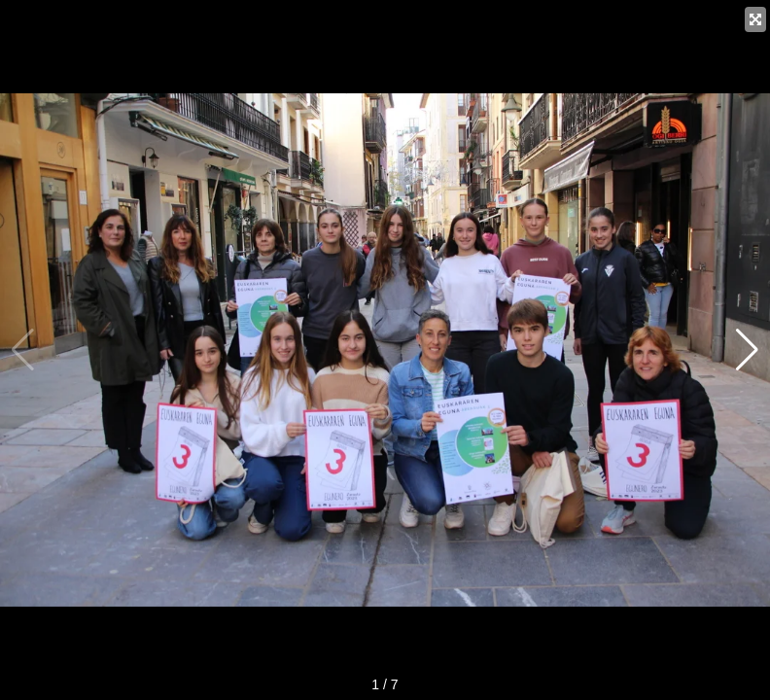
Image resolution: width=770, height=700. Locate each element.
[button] (747, 350)
